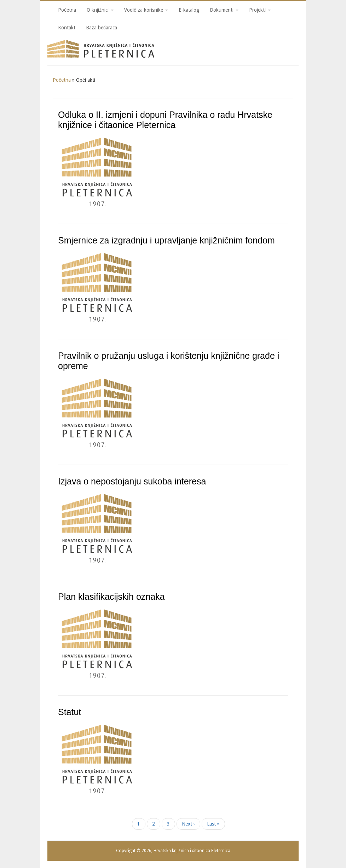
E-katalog (189, 10)
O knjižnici (100, 10)
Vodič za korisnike (146, 10)
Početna (67, 10)
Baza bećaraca (102, 28)
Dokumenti (224, 10)
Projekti (260, 10)
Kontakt (67, 28)
